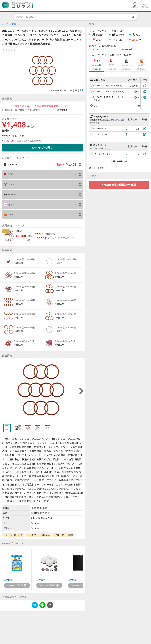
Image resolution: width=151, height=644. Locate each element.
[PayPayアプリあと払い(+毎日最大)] (145, 91)
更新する (62, 110)
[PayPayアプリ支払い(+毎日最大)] (145, 86)
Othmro (45, 535)
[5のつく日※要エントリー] (145, 154)
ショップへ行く (42, 148)
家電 (14, 24)
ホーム (5, 24)
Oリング (32, 535)
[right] (81, 391)
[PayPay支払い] (145, 129)
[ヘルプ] (127, 129)
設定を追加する (119, 161)
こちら (114, 120)
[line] (42, 606)
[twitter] (35, 606)
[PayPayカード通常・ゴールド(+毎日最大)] (145, 97)
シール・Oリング (14, 535)
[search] (133, 17)
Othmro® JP (18, 136)
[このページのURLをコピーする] (50, 605)
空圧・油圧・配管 (64, 535)
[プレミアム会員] (145, 134)
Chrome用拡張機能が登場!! (119, 185)
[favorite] (81, 31)
